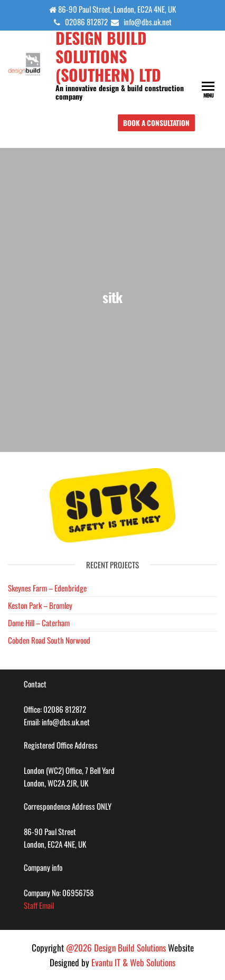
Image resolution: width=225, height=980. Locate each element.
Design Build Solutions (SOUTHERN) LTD (108, 56)
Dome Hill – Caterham (39, 623)
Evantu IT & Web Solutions (133, 962)
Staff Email (39, 905)
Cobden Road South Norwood (49, 640)
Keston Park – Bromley (40, 605)
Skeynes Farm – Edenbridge (47, 588)
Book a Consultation (156, 123)
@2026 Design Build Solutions (116, 948)
